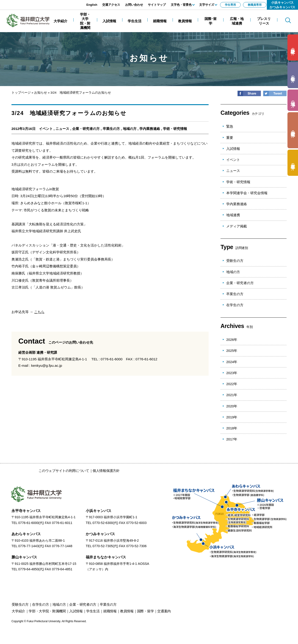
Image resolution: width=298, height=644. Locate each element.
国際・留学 (146, 611)
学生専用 (230, 5)
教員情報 (127, 611)
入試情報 (233, 149)
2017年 (232, 439)
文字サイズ (207, 5)
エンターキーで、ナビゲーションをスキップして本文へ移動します (52, 2)
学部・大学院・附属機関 (47, 611)
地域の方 (130, 129)
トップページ (21, 93)
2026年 (232, 340)
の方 (293, 48)
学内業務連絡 (150, 129)
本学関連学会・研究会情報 (247, 193)
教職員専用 (255, 5)
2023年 (232, 373)
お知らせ (41, 93)
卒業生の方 (111, 129)
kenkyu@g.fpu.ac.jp (47, 365)
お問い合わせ (134, 5)
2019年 (232, 417)
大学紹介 (18, 611)
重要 (230, 138)
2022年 (232, 384)
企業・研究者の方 (86, 129)
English (92, 5)
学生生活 (93, 611)
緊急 (230, 126)
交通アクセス (111, 5)
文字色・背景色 (181, 5)
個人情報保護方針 (106, 471)
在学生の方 (235, 305)
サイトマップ (157, 5)
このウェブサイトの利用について (64, 471)
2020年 (232, 406)
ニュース (62, 129)
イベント (46, 129)
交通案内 (164, 611)
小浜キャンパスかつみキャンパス (282, 5)
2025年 (232, 351)
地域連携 (233, 215)
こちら (39, 312)
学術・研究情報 (175, 129)
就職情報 (110, 611)
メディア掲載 (237, 226)
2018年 (232, 428)
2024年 (232, 362)
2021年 (232, 395)
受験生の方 (235, 261)
